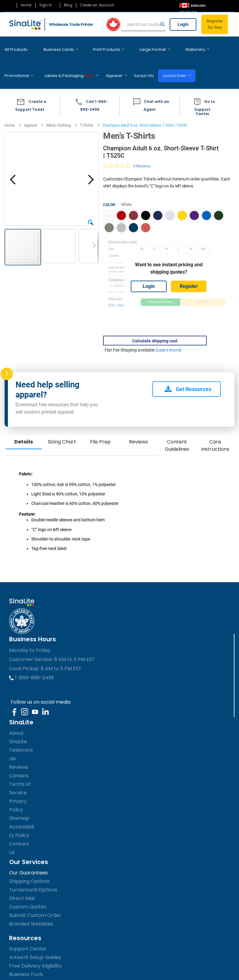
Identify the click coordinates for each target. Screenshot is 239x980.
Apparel (31, 107)
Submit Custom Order (35, 897)
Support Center (28, 931)
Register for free (215, 24)
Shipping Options (29, 863)
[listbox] (169, 203)
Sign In (46, 5)
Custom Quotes (28, 889)
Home (26, 5)
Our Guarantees (28, 854)
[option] (109, 197)
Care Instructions (215, 427)
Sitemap (19, 800)
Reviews (139, 423)
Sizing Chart (62, 423)
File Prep (100, 423)
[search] (143, 25)
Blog (68, 5)
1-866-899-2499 (31, 659)
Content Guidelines (177, 427)
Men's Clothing (59, 107)
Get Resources (188, 371)
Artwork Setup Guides (35, 939)
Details (24, 423)
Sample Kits (100, 62)
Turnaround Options (33, 871)
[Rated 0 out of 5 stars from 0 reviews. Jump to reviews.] (127, 148)
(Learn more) (168, 332)
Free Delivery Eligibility (36, 948)
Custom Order (133, 62)
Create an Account (97, 5)
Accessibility (23, 965)
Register (189, 268)
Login (183, 24)
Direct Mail (22, 880)
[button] (30, 88)
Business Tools (26, 956)
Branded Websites (31, 906)
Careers (19, 757)
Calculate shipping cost (155, 323)
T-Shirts (87, 107)
